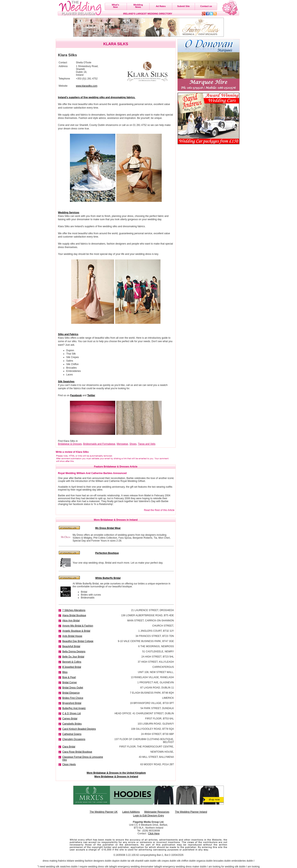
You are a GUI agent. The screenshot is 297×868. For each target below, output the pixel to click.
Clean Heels (69, 764)
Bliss (65, 672)
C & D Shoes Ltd (71, 713)
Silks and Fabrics (68, 334)
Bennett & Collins (72, 662)
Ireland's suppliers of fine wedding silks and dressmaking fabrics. (97, 97)
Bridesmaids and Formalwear (99, 444)
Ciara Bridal (69, 747)
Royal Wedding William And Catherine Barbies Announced (92, 473)
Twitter (91, 395)
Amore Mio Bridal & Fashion (78, 626)
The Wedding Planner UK (104, 812)
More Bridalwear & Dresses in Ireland (116, 777)
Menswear (122, 444)
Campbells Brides (72, 724)
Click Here (154, 834)
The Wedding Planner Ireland (191, 812)
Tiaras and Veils (147, 444)
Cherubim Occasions (74, 739)
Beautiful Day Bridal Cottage (78, 641)
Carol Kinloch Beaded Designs (79, 729)
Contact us (206, 6)
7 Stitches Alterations (74, 610)
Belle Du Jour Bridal (73, 657)
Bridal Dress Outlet (73, 688)
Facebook (76, 395)
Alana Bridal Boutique (74, 615)
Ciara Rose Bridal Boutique (77, 752)
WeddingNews (138, 6)
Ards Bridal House (72, 636)
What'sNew (115, 6)
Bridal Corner (70, 682)
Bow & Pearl (69, 677)
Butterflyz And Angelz (74, 708)
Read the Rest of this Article (159, 510)
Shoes (133, 444)
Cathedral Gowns (72, 734)
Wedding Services (69, 213)
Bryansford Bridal (72, 703)
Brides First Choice (73, 698)
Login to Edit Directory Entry (148, 816)
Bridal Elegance (71, 693)
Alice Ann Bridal (71, 621)
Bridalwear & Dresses (70, 444)
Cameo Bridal (70, 719)
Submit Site (183, 6)
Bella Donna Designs (74, 652)
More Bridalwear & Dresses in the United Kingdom (116, 773)
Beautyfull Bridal (71, 646)
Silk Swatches (66, 382)
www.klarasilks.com (87, 86)
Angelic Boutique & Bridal (76, 631)
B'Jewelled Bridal (72, 667)
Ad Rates (161, 6)
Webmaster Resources (157, 812)
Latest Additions (131, 812)
